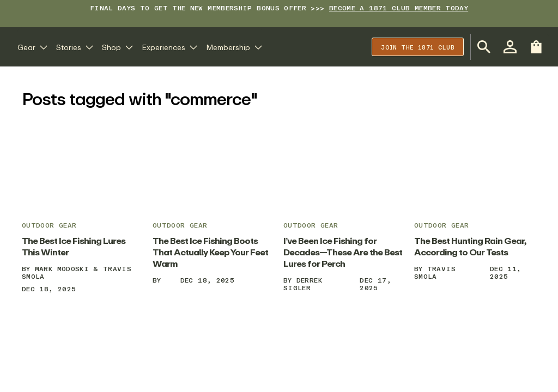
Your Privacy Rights (416, 367)
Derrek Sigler (303, 284)
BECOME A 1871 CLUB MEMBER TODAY (399, 8)
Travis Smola (435, 272)
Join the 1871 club (418, 47)
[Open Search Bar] (484, 47)
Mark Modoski (62, 269)
